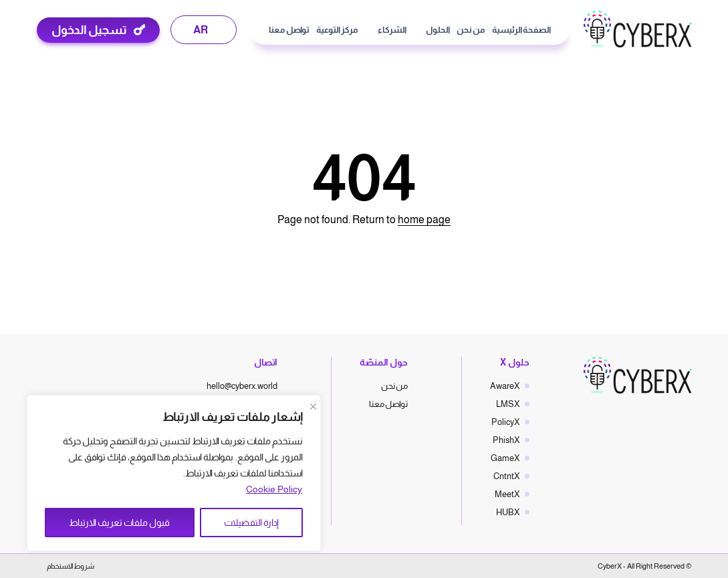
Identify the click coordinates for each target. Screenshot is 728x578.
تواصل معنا (289, 30)
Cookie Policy (274, 489)
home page (424, 220)
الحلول (438, 30)
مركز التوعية (337, 30)
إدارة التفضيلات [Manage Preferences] (251, 523)
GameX (505, 458)
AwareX (505, 386)
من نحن (471, 30)
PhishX (506, 440)
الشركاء (392, 30)
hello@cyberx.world (242, 386)
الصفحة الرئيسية (521, 30)
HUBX (508, 512)
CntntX (507, 476)
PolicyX (506, 422)
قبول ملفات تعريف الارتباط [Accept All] (119, 523)
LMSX (508, 404)
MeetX (507, 494)
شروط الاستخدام (71, 566)
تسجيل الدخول (89, 30)
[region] (174, 473)
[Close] (313, 406)
